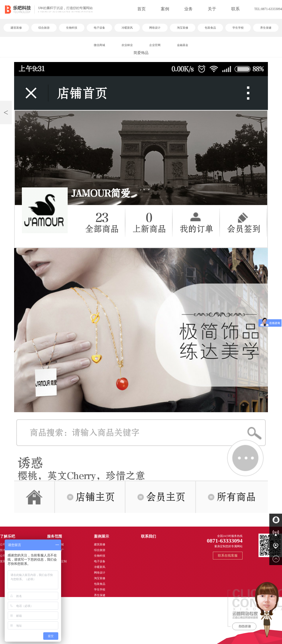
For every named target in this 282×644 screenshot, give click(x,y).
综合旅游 (44, 28)
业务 (188, 9)
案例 (165, 9)
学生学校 (238, 28)
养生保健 (266, 28)
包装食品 (210, 28)
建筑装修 (16, 28)
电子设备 (99, 28)
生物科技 (72, 28)
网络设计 (155, 28)
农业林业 (127, 45)
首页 (141, 9)
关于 (212, 9)
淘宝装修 (183, 28)
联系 (235, 9)
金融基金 (183, 45)
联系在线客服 (228, 556)
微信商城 (99, 45)
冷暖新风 (127, 28)
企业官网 (155, 45)
